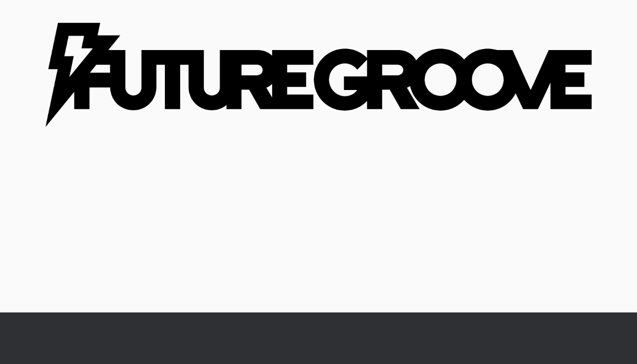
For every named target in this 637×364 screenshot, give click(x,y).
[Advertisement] (318, 237)
